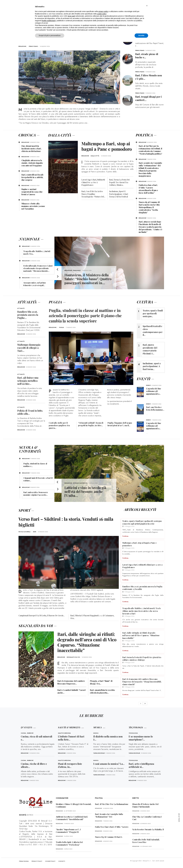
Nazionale (77, 270)
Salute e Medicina (64, 733)
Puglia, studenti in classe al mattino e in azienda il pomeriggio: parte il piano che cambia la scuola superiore (86, 315)
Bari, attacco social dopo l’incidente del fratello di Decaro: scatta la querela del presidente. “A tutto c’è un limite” (150, 227)
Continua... (126, 536)
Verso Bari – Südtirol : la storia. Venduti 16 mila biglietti (67, 522)
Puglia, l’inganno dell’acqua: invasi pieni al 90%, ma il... (120, 424)
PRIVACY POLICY (37, 861)
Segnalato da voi (73, 657)
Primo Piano (33, 46)
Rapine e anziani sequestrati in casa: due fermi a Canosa (32, 192)
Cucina (23, 733)
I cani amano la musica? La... (109, 764)
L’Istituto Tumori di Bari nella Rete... (71, 738)
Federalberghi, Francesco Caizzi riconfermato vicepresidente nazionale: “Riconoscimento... (38, 268)
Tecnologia (133, 733)
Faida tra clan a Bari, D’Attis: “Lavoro (112, 827)
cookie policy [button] (102, 14)
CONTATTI (62, 861)
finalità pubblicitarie (49, 21)
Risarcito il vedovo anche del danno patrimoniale (145, 805)
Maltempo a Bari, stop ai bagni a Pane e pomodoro (107, 146)
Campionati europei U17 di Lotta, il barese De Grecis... (42, 615)
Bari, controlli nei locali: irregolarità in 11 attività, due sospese (32, 177)
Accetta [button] (141, 35)
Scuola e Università (80, 483)
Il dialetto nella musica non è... (108, 738)
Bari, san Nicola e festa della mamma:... (155, 408)
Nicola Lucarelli (24, 532)
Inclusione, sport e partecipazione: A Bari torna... (152, 366)
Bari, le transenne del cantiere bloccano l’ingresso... (71, 682)
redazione (22, 46)
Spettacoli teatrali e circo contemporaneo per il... (153, 331)
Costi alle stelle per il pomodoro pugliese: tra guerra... (59, 425)
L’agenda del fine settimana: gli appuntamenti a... (154, 391)
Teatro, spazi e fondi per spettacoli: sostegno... (153, 313)
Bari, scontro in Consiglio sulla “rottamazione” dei (109, 815)
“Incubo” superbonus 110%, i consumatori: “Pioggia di (68, 831)
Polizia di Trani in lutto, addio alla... (30, 412)
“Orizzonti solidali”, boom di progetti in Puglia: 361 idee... (91, 424)
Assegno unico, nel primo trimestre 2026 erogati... (35, 284)
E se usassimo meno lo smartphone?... (141, 738)
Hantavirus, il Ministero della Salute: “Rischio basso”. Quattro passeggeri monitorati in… (88, 279)
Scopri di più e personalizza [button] (50, 35)
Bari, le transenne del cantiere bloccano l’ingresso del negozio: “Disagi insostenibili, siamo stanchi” (142, 682)
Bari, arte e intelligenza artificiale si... (141, 765)
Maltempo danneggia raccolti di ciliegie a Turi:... (29, 348)
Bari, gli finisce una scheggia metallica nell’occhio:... (28, 381)
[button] (147, 6)
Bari (35, 532)
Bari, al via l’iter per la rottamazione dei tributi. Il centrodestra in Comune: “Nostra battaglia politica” (150, 150)
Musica (96, 733)
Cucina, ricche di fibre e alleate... (34, 765)
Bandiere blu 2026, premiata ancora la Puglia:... (28, 315)
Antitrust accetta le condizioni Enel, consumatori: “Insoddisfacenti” (72, 818)
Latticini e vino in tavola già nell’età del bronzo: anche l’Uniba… (85, 492)
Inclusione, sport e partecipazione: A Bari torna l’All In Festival (119, 194)
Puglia (62, 327)
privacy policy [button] (103, 11)
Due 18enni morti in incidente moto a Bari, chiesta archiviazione (31, 149)
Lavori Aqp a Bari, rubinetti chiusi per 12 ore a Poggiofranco (93, 182)
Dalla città (95, 156)
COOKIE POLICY (50, 861)
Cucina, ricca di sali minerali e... (37, 738)
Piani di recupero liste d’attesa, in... (70, 765)
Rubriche (30, 733)
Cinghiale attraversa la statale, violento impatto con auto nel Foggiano (32, 163)
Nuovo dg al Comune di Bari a (109, 837)
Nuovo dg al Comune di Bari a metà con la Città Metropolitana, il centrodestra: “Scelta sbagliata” (149, 207)
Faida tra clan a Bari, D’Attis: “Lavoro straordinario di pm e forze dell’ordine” (148, 189)
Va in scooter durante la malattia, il (148, 829)
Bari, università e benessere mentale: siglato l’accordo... (36, 494)
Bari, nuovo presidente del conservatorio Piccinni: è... (150, 349)
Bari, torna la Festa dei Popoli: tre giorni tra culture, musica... (119, 182)
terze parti (71, 16)
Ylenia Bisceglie (99, 753)
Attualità (21, 308)
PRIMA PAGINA (24, 861)
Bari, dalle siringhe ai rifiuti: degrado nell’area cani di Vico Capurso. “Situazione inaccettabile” (88, 642)
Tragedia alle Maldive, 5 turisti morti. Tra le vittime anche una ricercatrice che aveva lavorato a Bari (142, 611)
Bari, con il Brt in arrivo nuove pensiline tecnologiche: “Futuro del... (93, 194)
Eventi (148, 385)
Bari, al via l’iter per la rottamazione (112, 804)
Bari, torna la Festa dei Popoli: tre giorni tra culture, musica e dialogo (142, 659)
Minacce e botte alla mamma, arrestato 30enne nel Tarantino (33, 206)
